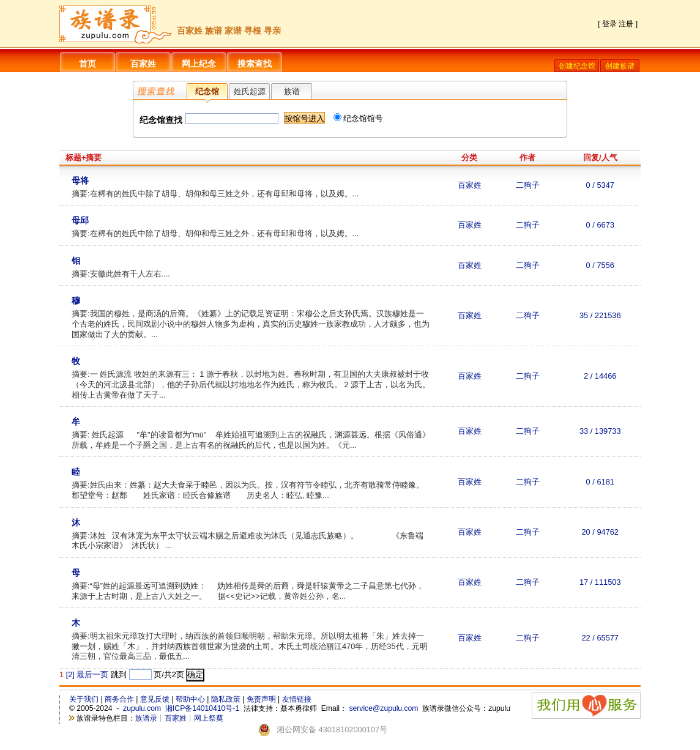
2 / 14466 (600, 376)
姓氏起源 (250, 91)
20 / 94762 (601, 532)
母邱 (80, 220)
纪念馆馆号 (359, 118)
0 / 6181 (600, 482)
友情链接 (297, 699)
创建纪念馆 (577, 66)
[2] (70, 674)
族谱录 (146, 718)
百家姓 (143, 64)
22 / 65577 (601, 638)
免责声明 (261, 699)
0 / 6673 (600, 225)
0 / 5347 (600, 185)
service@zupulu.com (383, 708)
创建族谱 (620, 66)
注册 (626, 24)
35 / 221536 (600, 315)
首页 (87, 64)
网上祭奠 (209, 718)
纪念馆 (207, 91)
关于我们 (84, 699)
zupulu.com (142, 708)
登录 (609, 24)
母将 (80, 180)
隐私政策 (226, 699)
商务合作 (119, 699)
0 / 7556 (600, 265)
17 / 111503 (600, 582)
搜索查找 (255, 64)
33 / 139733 (600, 431)
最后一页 (92, 674)
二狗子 (528, 185)
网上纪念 (199, 64)
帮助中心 (190, 699)
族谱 (292, 91)
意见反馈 (155, 699)
